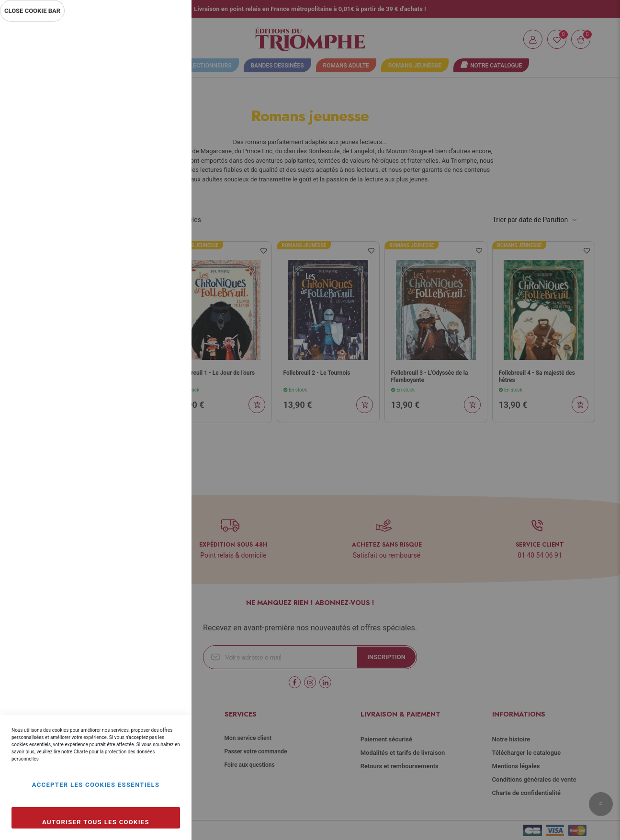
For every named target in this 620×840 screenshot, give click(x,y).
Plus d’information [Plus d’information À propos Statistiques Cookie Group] (152, 216)
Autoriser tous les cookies (96, 822)
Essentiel (165, 40)
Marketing (165, 257)
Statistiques (165, 154)
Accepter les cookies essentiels (96, 785)
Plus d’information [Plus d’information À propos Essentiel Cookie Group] (152, 113)
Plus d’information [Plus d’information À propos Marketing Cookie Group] (152, 320)
